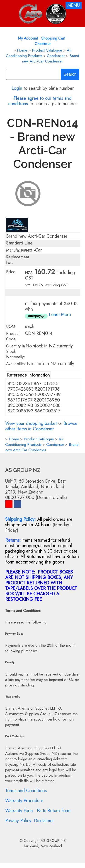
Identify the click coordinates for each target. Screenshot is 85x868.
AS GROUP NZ (53, 841)
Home (22, 50)
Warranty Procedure (24, 801)
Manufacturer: (18, 250)
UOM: (11, 327)
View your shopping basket (31, 423)
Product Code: (13, 336)
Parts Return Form (54, 811)
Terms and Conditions (26, 791)
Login (17, 88)
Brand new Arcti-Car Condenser (51, 58)
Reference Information (28, 375)
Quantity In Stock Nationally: (16, 352)
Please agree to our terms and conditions (40, 101)
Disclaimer (44, 821)
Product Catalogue (47, 50)
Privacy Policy (18, 821)
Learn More (60, 315)
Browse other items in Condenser (41, 426)
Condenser (56, 56)
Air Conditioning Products (39, 53)
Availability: (16, 364)
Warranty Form (19, 811)
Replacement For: (18, 260)
